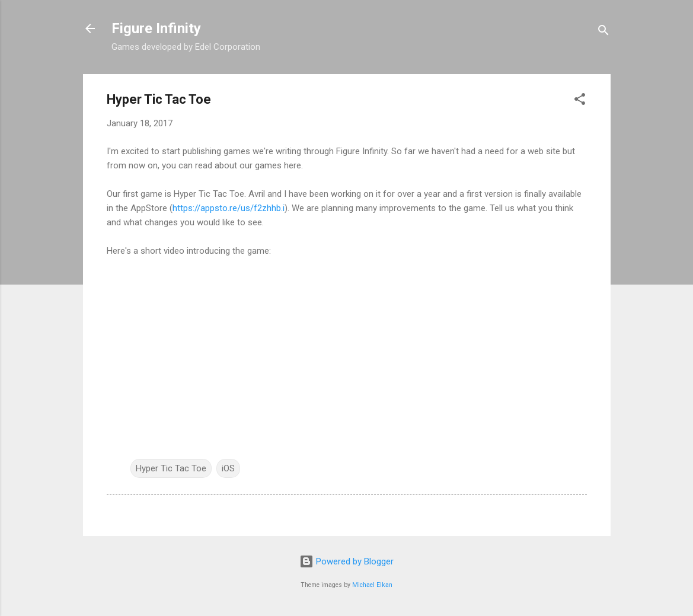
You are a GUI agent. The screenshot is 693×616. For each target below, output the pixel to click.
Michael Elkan (372, 585)
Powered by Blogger (346, 561)
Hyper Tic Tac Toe (171, 468)
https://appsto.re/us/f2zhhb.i (229, 208)
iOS (228, 468)
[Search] (603, 32)
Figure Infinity (156, 28)
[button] (580, 101)
